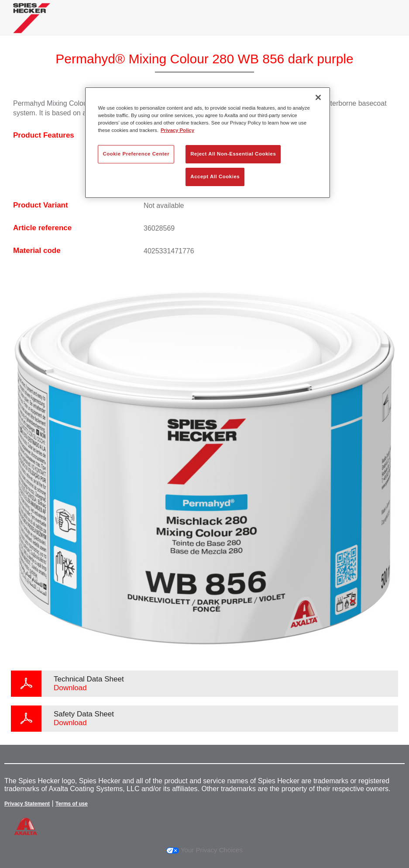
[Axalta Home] (32, 25)
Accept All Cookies (215, 176)
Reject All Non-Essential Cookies (233, 154)
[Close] (318, 97)
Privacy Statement (27, 804)
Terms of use (72, 804)
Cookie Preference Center (136, 154)
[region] (207, 143)
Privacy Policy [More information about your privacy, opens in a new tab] (177, 130)
